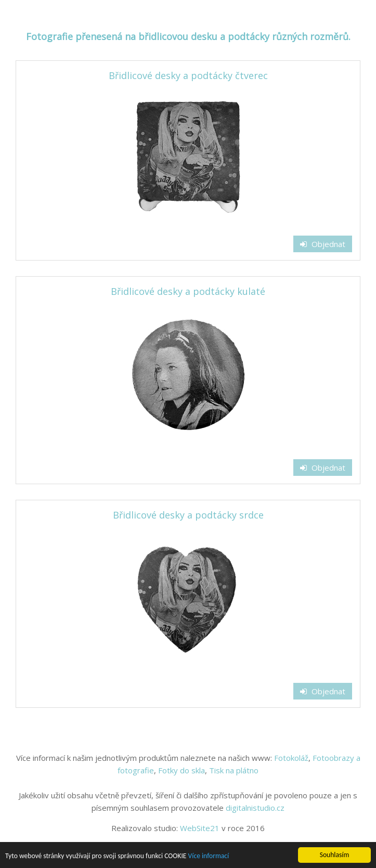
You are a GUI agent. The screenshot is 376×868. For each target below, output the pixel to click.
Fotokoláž (291, 758)
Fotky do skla (181, 770)
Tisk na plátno (234, 770)
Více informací (209, 856)
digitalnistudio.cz (255, 808)
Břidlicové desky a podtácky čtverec (188, 75)
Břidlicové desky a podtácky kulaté (188, 291)
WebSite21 (200, 828)
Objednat (323, 244)
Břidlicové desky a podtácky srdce (188, 515)
